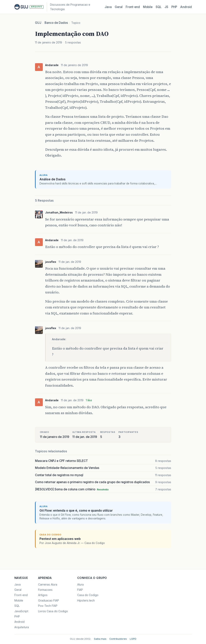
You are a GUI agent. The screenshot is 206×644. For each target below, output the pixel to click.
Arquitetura (22, 627)
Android (186, 7)
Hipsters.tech (86, 600)
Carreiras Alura (48, 584)
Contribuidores (118, 639)
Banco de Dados (56, 23)
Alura (80, 584)
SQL (159, 7)
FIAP (80, 590)
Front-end (21, 595)
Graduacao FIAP (49, 600)
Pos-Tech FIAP (48, 606)
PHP (174, 7)
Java (108, 7)
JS (166, 7)
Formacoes (45, 590)
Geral (119, 7)
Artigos (43, 595)
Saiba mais (100, 639)
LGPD (133, 639)
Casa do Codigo (88, 595)
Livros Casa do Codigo (53, 611)
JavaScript (21, 611)
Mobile (148, 7)
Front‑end (133, 7)
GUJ (38, 23)
